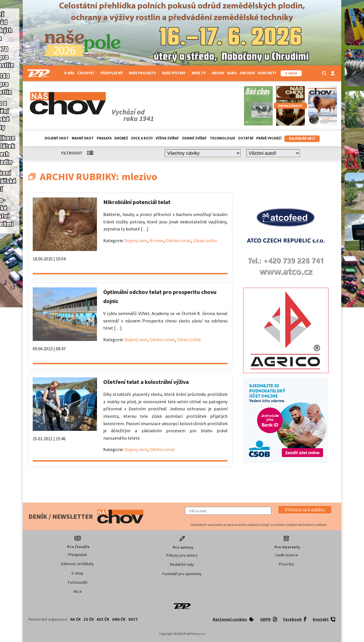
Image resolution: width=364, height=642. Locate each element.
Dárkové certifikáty (77, 564)
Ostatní (246, 138)
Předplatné (113, 73)
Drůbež (121, 138)
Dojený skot (57, 138)
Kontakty (267, 73)
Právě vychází (269, 138)
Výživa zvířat (167, 138)
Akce (78, 591)
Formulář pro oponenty (182, 574)
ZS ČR (89, 619)
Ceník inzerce (287, 555)
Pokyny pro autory (182, 555)
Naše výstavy (175, 73)
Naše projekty (144, 73)
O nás (69, 73)
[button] (305, 510)
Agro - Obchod (241, 73)
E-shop (77, 573)
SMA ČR (119, 619)
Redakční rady (182, 564)
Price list (286, 564)
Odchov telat (178, 240)
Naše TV (200, 73)
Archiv (218, 73)
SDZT (133, 619)
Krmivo (157, 240)
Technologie (223, 138)
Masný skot (83, 138)
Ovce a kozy (142, 138)
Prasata (104, 138)
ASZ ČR (103, 619)
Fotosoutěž (78, 582)
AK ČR (76, 619)
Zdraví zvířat (195, 138)
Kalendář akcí (302, 138)
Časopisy (87, 73)
